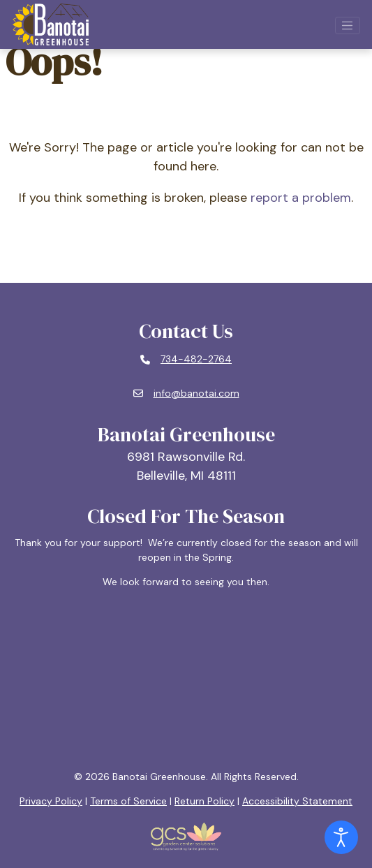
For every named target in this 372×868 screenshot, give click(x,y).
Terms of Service (128, 801)
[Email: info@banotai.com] (186, 394)
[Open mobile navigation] (348, 26)
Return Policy (204, 801)
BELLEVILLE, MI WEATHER (186, 679)
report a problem (301, 198)
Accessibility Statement (297, 801)
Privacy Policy (51, 801)
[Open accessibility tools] (341, 837)
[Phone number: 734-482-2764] (186, 360)
